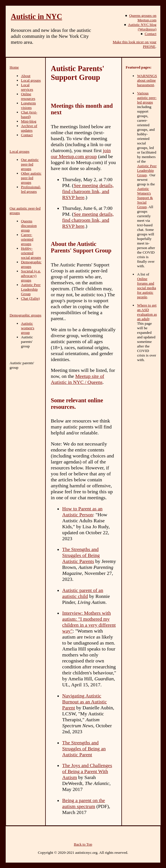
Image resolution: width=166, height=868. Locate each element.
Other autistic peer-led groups (31, 178)
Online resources (28, 96)
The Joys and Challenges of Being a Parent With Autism (87, 771)
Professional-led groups (31, 189)
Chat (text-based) (29, 114)
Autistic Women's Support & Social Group (145, 198)
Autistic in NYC (36, 16)
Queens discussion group (29, 226)
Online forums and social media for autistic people (147, 288)
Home (14, 67)
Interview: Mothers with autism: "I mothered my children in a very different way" (89, 622)
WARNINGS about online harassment (147, 80)
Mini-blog (29, 121)
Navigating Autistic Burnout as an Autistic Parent (85, 702)
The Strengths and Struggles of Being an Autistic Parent (84, 749)
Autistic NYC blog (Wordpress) (142, 27)
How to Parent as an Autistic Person (82, 512)
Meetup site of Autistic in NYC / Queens (77, 379)
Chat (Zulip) (30, 298)
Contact (151, 34)
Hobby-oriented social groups (31, 253)
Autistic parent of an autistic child (83, 593)
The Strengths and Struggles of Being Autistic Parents (81, 555)
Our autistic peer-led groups (30, 164)
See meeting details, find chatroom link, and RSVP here (88, 191)
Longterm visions (28, 105)
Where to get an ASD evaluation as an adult (147, 312)
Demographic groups (31, 264)
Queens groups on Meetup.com (143, 18)
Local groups (31, 80)
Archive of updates (29, 128)
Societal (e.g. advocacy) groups (31, 276)
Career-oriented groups (27, 239)
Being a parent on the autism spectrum (84, 803)
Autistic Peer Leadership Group (31, 289)
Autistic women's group (28, 328)
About (26, 76)
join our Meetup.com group (81, 153)
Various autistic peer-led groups (147, 98)
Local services (27, 87)
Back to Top (83, 844)
